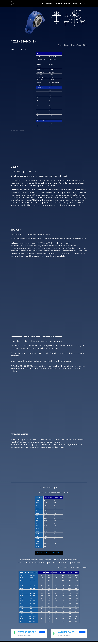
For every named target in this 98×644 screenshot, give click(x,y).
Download (42, 634)
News (75, 3)
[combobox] (18, 50)
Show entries (18, 50)
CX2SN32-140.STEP (67, 634)
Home (42, 3)
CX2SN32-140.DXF (27, 634)
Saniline (58, 3)
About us (67, 3)
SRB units (49, 3)
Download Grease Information (49, 555)
